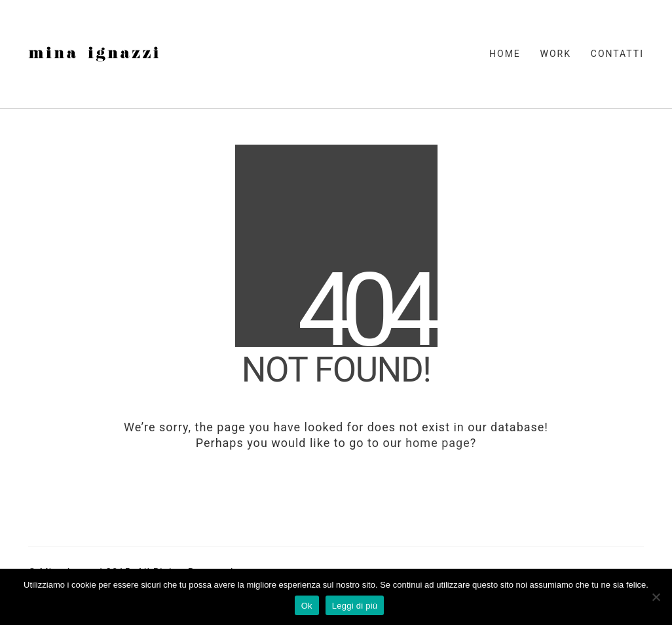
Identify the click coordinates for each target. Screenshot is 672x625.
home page (438, 443)
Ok (307, 606)
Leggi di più (355, 606)
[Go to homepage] (94, 54)
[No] (656, 597)
